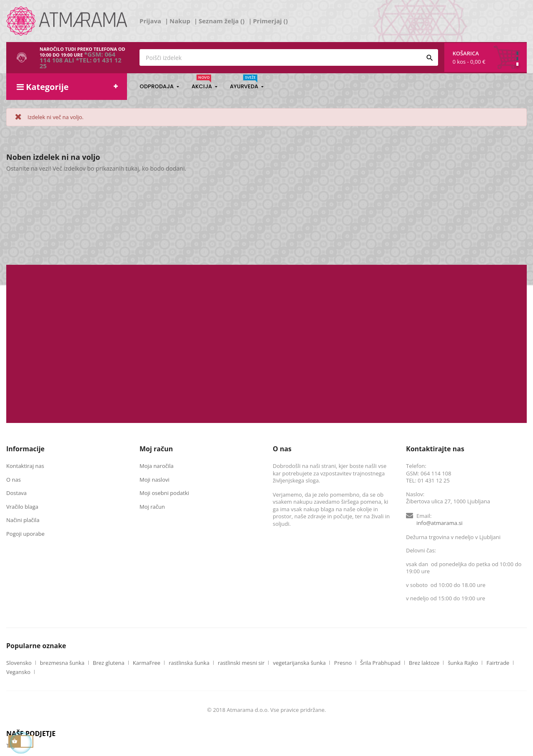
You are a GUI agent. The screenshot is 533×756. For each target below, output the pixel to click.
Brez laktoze (424, 663)
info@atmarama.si (440, 523)
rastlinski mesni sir (241, 663)
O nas (14, 480)
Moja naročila (157, 466)
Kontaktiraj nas (25, 466)
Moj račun (152, 507)
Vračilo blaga (22, 507)
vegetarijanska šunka (299, 663)
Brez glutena (109, 663)
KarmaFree (147, 663)
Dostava (16, 493)
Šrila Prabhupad (380, 663)
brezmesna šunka (62, 663)
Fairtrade (498, 663)
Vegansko (18, 672)
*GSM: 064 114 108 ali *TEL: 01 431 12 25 (81, 60)
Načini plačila (23, 520)
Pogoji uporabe (25, 534)
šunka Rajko (463, 663)
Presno (343, 663)
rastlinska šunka (189, 663)
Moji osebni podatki (164, 493)
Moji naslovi (154, 480)
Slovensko (19, 663)
